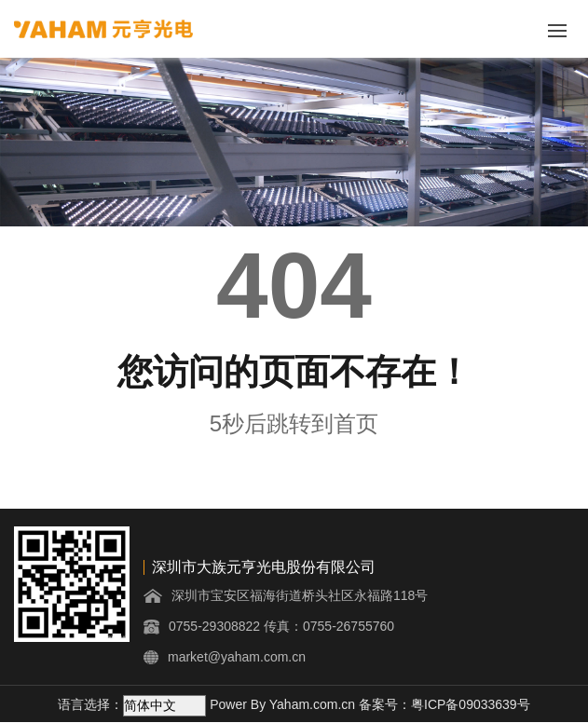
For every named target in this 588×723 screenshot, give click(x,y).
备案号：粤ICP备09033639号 (444, 704)
